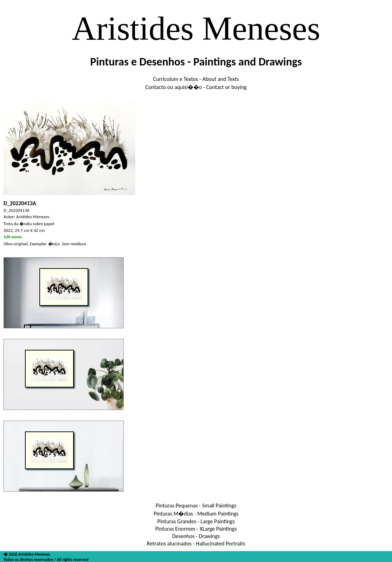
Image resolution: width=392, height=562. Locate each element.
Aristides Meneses (196, 28)
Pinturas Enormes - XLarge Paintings (196, 529)
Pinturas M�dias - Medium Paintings (196, 514)
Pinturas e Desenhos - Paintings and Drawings (196, 62)
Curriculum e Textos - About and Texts (196, 79)
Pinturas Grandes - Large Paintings (196, 521)
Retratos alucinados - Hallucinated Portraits (196, 544)
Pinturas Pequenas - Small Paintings (196, 506)
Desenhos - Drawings (196, 536)
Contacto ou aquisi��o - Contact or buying (196, 87)
